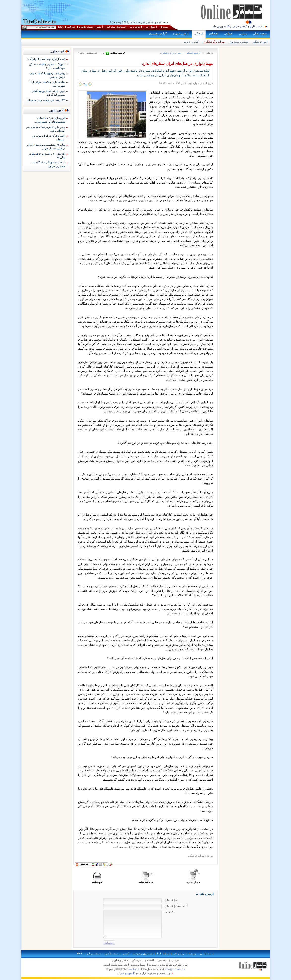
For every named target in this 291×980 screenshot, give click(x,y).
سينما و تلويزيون (239, 42)
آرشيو (100, 27)
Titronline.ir (133, 969)
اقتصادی (213, 33)
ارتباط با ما (136, 27)
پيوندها (164, 27)
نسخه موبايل (94, 954)
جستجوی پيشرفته (116, 27)
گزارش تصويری (158, 33)
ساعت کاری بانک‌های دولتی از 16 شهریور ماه (238, 26)
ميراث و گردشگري (214, 42)
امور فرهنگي (260, 42)
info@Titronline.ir (175, 969)
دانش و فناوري (180, 33)
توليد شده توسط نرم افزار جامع (146, 973)
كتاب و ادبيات (191, 42)
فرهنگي (199, 33)
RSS (61, 27)
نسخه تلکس (86, 27)
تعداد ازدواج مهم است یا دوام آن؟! (46, 59)
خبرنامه (71, 27)
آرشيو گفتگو (193, 53)
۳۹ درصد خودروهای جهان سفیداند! (46, 100)
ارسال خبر (151, 27)
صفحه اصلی (260, 33)
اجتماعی (229, 33)
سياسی (243, 33)
